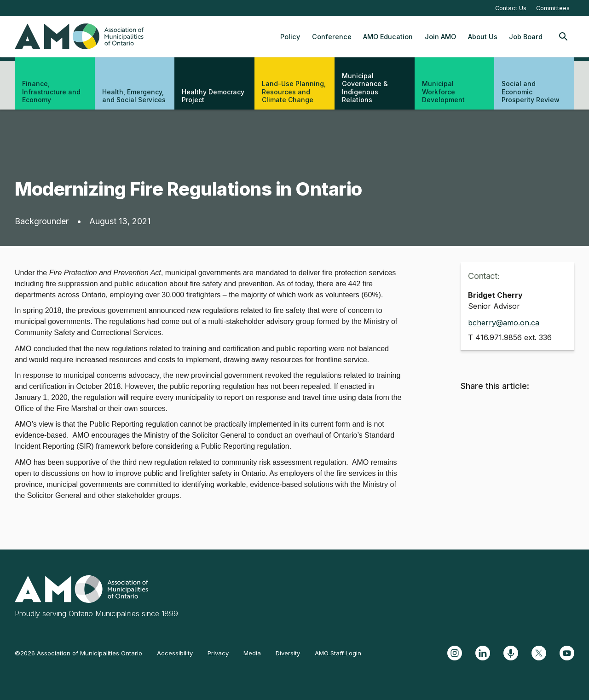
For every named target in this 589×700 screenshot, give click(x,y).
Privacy (218, 653)
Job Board (526, 37)
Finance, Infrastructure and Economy (51, 92)
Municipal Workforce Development (443, 92)
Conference (332, 37)
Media (252, 653)
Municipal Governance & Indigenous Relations (365, 88)
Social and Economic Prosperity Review (531, 92)
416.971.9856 (499, 337)
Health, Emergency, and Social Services (134, 96)
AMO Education (388, 37)
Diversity (288, 653)
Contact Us (511, 8)
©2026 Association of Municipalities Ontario (78, 653)
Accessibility (175, 653)
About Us (483, 37)
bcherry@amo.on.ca (504, 323)
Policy (290, 37)
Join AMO (440, 37)
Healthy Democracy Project (213, 96)
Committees (553, 8)
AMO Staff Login (338, 653)
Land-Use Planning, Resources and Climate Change (294, 92)
